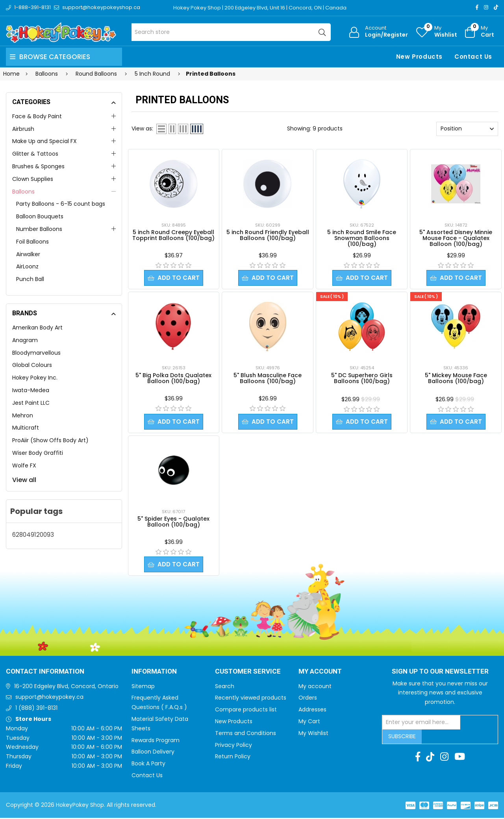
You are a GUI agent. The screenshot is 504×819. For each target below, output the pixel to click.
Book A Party (148, 765)
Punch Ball (30, 279)
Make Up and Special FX (44, 141)
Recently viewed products (251, 699)
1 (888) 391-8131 (36, 709)
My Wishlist (313, 734)
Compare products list (246, 711)
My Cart (309, 722)
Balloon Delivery (153, 753)
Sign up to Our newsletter (440, 673)
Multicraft (26, 428)
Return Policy (233, 758)
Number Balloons (39, 229)
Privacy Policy (233, 746)
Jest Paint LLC (31, 403)
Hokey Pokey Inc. (35, 378)
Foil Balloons (32, 242)
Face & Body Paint (37, 116)
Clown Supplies (33, 179)
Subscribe (402, 737)
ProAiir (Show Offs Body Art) (50, 440)
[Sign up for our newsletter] (421, 724)
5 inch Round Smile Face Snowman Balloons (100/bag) (362, 238)
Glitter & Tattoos (35, 154)
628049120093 (33, 535)
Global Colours (32, 365)
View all (24, 480)
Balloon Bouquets (40, 216)
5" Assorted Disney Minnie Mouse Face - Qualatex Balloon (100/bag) (456, 238)
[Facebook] (477, 7)
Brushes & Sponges (38, 166)
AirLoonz (27, 266)
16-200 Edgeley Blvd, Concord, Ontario (66, 687)
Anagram (25, 340)
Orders (308, 699)
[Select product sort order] (467, 129)
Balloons (23, 192)
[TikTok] (496, 7)
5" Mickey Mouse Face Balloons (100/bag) (456, 379)
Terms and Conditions (246, 734)
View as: (142, 128)
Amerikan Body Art (37, 328)
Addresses (312, 711)
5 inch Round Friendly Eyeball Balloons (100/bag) (268, 235)
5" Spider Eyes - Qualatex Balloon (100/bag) (173, 522)
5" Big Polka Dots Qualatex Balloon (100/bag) (173, 379)
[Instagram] (486, 7)
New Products (419, 57)
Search (225, 687)
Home (11, 74)
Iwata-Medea (31, 390)
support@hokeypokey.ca (49, 698)
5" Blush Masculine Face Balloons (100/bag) (268, 379)
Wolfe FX (24, 465)
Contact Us (473, 57)
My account (315, 687)
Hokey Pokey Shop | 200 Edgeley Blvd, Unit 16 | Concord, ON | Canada (260, 8)
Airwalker (28, 254)
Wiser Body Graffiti (38, 453)
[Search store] (231, 32)
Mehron (23, 415)
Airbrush (23, 129)
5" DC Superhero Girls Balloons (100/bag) (362, 379)
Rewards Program (156, 741)
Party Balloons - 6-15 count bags (61, 204)
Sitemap (143, 687)
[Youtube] (460, 758)
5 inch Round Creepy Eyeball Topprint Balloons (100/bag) (173, 235)
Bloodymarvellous (36, 353)
